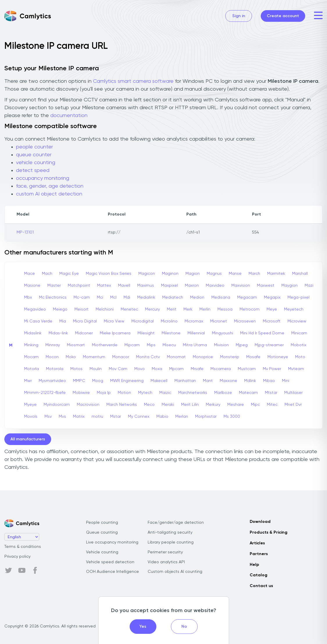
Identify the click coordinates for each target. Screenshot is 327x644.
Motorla (32, 369)
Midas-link (58, 333)
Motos (76, 369)
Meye (272, 309)
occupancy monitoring (43, 178)
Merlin (205, 309)
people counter (34, 147)
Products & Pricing (269, 532)
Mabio (162, 417)
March (254, 274)
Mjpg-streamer (269, 345)
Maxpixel (169, 286)
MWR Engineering (127, 381)
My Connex (139, 417)
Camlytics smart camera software (133, 81)
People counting (102, 523)
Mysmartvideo (52, 381)
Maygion (290, 286)
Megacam (247, 297)
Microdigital (143, 321)
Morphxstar (206, 417)
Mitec (272, 405)
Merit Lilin (190, 405)
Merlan (182, 417)
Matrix (79, 417)
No (184, 627)
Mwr (28, 381)
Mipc (255, 405)
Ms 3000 (232, 417)
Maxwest (266, 286)
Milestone (171, 333)
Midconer (84, 333)
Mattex (104, 286)
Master (54, 286)
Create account (283, 16)
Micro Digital (85, 321)
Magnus (214, 274)
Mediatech (173, 297)
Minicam (299, 333)
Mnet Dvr (293, 405)
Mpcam (176, 369)
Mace (30, 274)
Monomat (176, 357)
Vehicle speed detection (110, 562)
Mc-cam (82, 297)
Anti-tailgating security (170, 532)
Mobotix (299, 345)
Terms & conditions (23, 547)
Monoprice (203, 357)
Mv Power (272, 369)
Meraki (168, 405)
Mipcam (132, 345)
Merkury (213, 405)
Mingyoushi (223, 333)
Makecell (159, 381)
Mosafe (253, 357)
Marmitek (276, 274)
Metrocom (250, 309)
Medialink (146, 297)
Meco (149, 405)
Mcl (113, 297)
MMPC (79, 381)
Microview (297, 321)
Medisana (221, 297)
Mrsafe (197, 369)
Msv (48, 417)
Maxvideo (215, 286)
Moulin (96, 369)
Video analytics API (166, 562)
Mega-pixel (299, 297)
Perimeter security (165, 552)
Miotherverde (105, 345)
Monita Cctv (148, 357)
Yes (143, 627)
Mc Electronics (53, 297)
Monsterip (230, 357)
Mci (100, 297)
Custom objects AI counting (175, 572)
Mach (47, 274)
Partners (259, 554)
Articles (257, 543)
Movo (140, 369)
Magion (193, 274)
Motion (124, 393)
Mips (151, 345)
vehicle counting (36, 163)
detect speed (33, 171)
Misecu (169, 345)
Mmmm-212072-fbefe (45, 393)
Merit (172, 309)
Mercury (152, 309)
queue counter (34, 155)
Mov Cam (118, 369)
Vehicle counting (102, 552)
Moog (98, 381)
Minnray (53, 345)
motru (97, 417)
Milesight (146, 333)
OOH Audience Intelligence (112, 572)
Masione (32, 286)
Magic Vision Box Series (109, 274)
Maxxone (228, 381)
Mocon (52, 357)
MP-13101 (25, 232)
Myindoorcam (57, 405)
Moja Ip (104, 393)
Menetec (129, 309)
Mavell (124, 286)
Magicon (147, 274)
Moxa (157, 369)
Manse (235, 274)
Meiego (60, 309)
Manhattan (185, 381)
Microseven (245, 321)
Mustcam (247, 369)
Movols (31, 417)
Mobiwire (81, 393)
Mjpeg (242, 345)
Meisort (82, 309)
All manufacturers (28, 439)
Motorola (55, 369)
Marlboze (223, 393)
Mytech (145, 393)
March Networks (122, 405)
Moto (300, 357)
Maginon (170, 274)
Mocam (31, 357)
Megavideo (35, 309)
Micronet (219, 321)
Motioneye (278, 357)
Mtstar (271, 393)
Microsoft (272, 321)
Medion (197, 297)
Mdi (127, 297)
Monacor (121, 357)
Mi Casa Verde (38, 321)
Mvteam (296, 369)
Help (254, 565)
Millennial (196, 333)
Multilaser (293, 393)
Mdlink (250, 381)
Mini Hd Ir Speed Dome (262, 333)
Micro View (114, 321)
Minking (31, 345)
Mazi (309, 286)
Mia (63, 321)
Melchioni (105, 309)
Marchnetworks (193, 393)
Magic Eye (69, 274)
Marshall (300, 274)
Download (260, 522)
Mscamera (221, 369)
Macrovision (88, 405)
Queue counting (102, 532)
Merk (188, 309)
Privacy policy (17, 557)
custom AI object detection (49, 194)
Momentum (94, 357)
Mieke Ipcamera (115, 333)
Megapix (272, 297)
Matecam (248, 393)
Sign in (239, 16)
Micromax (194, 321)
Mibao (269, 381)
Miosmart (76, 345)
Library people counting (171, 542)
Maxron (192, 286)
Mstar (116, 417)
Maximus (146, 286)
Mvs (62, 417)
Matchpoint (79, 286)
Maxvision (241, 286)
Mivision (221, 345)
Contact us (261, 586)
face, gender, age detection (50, 186)
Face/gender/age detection (176, 523)
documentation (69, 116)
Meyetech (294, 309)
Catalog (259, 575)
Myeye (30, 405)
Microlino (169, 321)
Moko (71, 357)
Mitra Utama (195, 345)
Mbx (28, 297)
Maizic (165, 393)
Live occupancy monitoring (112, 542)
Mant (208, 381)
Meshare (236, 405)
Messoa (225, 309)
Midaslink (33, 333)
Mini (286, 381)
